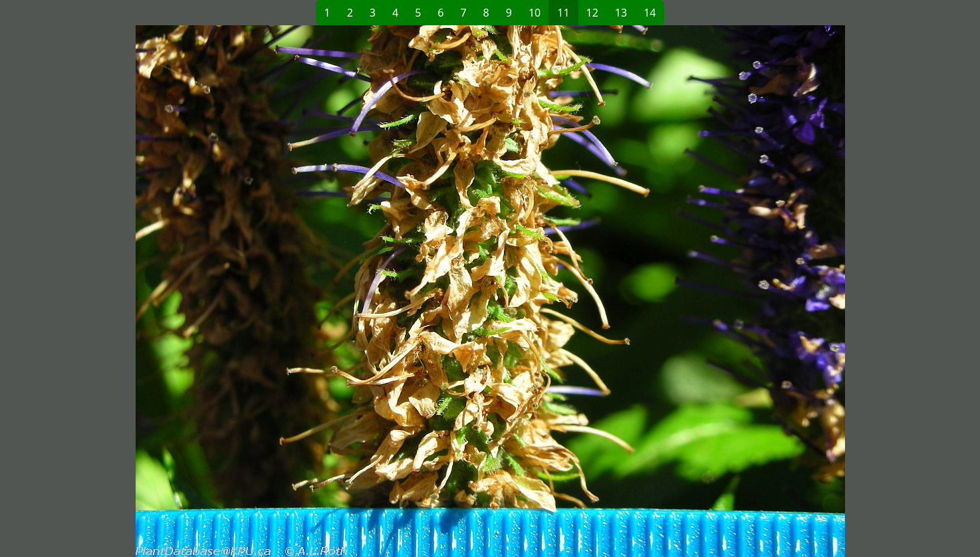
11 (563, 13)
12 (592, 13)
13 (621, 13)
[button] (275, 291)
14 (650, 13)
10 (535, 13)
